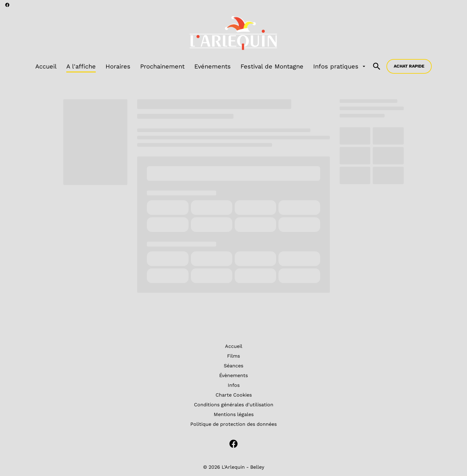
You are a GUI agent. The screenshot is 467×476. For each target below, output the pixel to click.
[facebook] (7, 5)
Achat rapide (409, 66)
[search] (377, 66)
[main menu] (201, 66)
